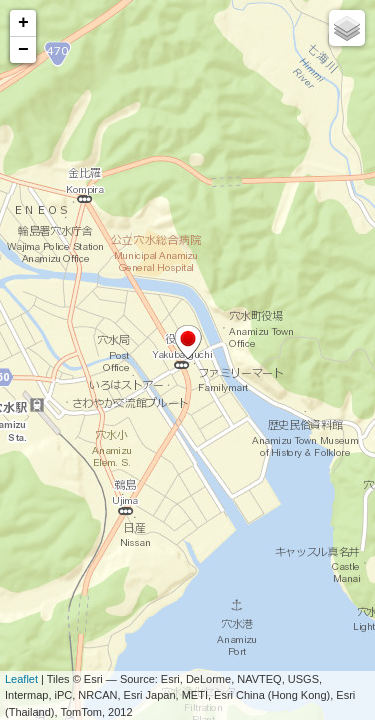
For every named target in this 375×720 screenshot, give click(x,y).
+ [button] (23, 23)
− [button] (23, 50)
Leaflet (21, 679)
